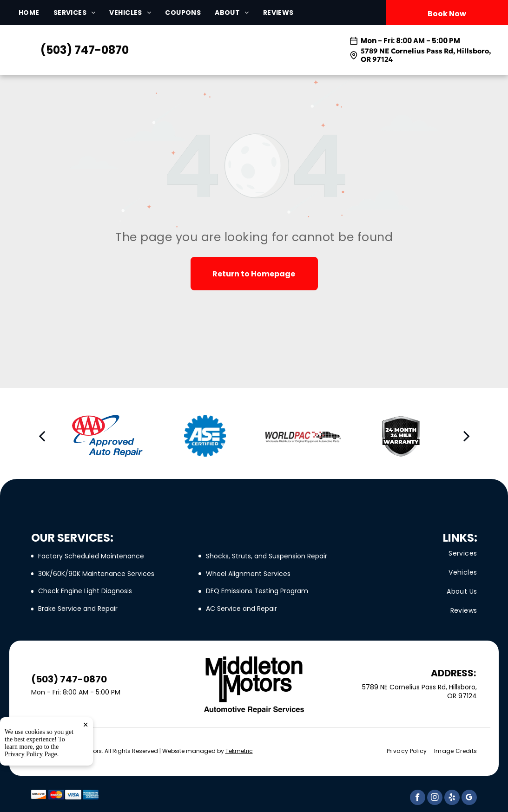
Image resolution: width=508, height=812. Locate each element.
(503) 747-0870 (85, 50)
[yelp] (452, 799)
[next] (467, 436)
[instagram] (435, 799)
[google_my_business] (469, 799)
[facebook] (418, 799)
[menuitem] (36, 13)
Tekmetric (239, 751)
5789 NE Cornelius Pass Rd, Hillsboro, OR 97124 (426, 55)
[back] (42, 436)
